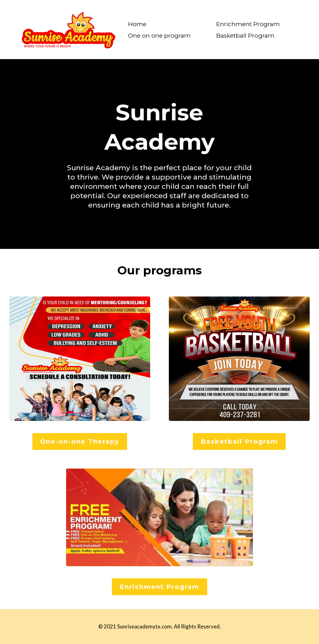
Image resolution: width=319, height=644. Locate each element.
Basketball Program (245, 36)
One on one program (159, 36)
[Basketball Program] (239, 441)
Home (137, 24)
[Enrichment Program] (159, 587)
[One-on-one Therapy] (80, 441)
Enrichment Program (248, 24)
